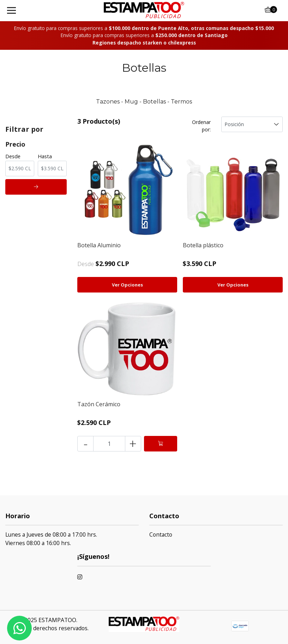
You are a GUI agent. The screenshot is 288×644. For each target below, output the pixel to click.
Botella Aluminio (99, 245)
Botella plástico (203, 245)
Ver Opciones (127, 285)
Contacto (161, 534)
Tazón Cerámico (99, 404)
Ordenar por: (201, 126)
